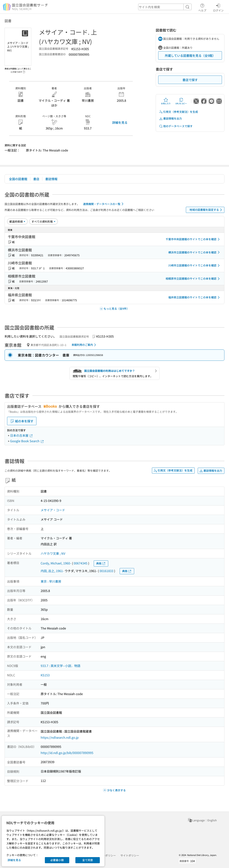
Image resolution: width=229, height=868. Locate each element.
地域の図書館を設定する (206, 210)
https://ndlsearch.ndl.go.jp (60, 737)
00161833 (106, 571)
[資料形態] (44, 221)
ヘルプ (202, 7)
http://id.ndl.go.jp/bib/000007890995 (67, 753)
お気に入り (166, 101)
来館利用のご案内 (84, 345)
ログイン (218, 7)
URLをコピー (181, 101)
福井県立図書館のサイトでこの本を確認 (195, 297)
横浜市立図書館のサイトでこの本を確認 (195, 252)
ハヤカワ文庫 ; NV (53, 553)
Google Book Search (27, 441)
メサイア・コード (53, 510)
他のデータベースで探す (176, 126)
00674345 (81, 563)
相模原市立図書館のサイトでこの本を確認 (193, 279)
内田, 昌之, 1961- (52, 571)
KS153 (45, 675)
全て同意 (88, 860)
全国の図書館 (18, 179)
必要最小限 (57, 860)
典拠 (101, 563)
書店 (36, 179)
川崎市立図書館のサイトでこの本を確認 (195, 265)
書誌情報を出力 (170, 118)
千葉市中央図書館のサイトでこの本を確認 (193, 239)
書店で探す (190, 80)
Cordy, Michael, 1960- (56, 563)
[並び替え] (17, 221)
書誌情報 (51, 179)
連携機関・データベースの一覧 (104, 204)
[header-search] (165, 7)
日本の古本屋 (22, 435)
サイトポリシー (130, 855)
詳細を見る (120, 122)
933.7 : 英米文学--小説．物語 (60, 666)
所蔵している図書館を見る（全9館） (190, 55)
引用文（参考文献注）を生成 (178, 112)
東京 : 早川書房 (51, 581)
